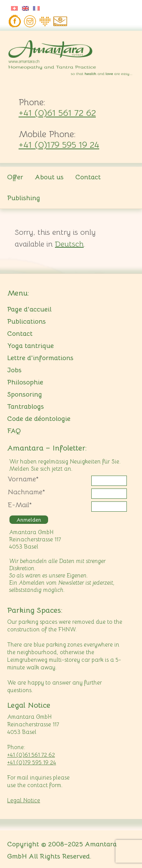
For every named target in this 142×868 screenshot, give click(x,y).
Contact (88, 177)
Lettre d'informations (40, 358)
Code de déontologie (39, 419)
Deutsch (69, 244)
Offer (15, 177)
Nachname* (26, 492)
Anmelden (29, 520)
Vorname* (23, 479)
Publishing (24, 198)
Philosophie (25, 382)
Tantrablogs (26, 406)
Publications (27, 321)
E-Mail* (20, 505)
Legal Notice (24, 800)
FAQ (14, 431)
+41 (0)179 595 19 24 (59, 145)
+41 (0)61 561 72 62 (57, 113)
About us (49, 177)
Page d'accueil (29, 309)
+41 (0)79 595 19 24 (32, 762)
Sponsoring (25, 394)
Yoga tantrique (30, 346)
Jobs (14, 370)
